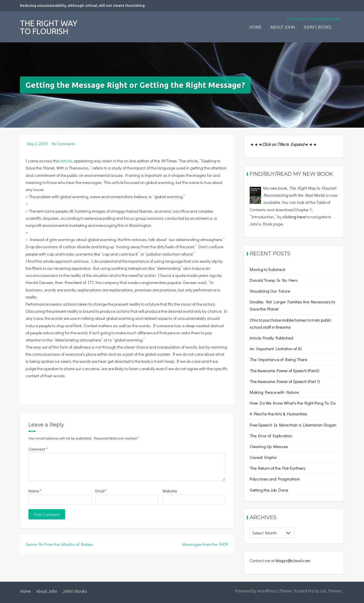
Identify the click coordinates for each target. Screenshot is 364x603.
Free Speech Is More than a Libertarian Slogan (293, 425)
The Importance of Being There (278, 359)
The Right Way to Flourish (49, 27)
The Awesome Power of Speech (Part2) (285, 370)
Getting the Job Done (269, 490)
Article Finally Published (271, 338)
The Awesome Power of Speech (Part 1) (285, 381)
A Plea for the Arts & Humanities (279, 414)
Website (170, 491)
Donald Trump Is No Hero (274, 280)
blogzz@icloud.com (293, 560)
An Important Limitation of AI (276, 349)
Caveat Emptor (263, 457)
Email (101, 491)
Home (256, 28)
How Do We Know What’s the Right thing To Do (293, 403)
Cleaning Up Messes (269, 446)
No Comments (64, 144)
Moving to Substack (268, 269)
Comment (38, 449)
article (66, 161)
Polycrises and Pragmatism (275, 479)
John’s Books (317, 28)
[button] (340, 24)
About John (283, 28)
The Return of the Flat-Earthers (278, 468)
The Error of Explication (271, 436)
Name (35, 491)
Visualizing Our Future (270, 291)
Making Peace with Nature (274, 392)
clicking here (294, 217)
